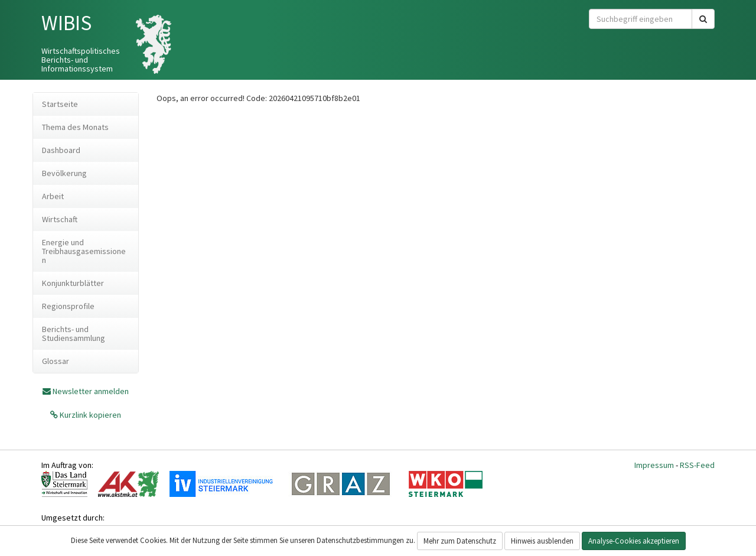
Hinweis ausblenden (542, 541)
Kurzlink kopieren (89, 415)
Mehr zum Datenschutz (460, 541)
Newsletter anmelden (91, 391)
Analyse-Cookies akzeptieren (634, 541)
